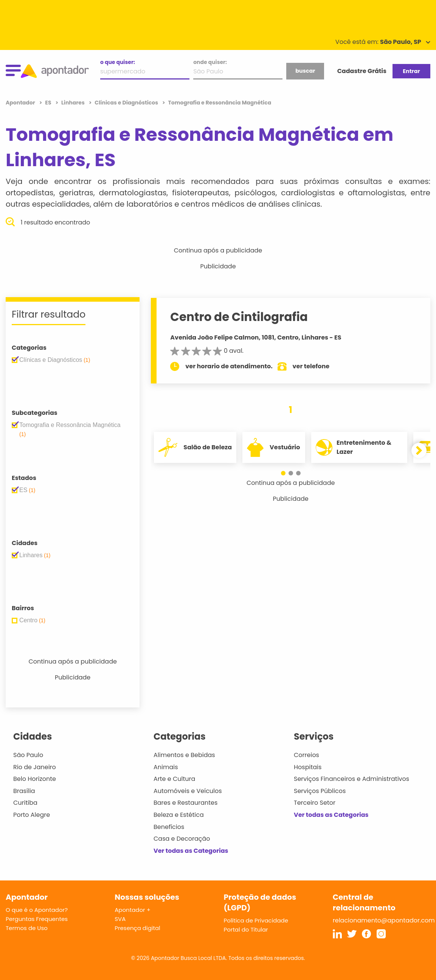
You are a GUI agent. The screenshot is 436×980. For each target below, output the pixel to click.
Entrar (411, 71)
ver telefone (311, 366)
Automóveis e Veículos (188, 791)
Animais (166, 767)
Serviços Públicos (320, 791)
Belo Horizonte (35, 779)
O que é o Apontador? (37, 910)
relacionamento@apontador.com (384, 920)
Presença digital (137, 928)
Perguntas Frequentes (37, 919)
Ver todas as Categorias (191, 851)
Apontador (21, 103)
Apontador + (133, 910)
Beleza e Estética (179, 815)
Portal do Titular (246, 929)
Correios (306, 755)
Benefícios (169, 827)
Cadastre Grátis (362, 71)
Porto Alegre (32, 815)
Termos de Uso (27, 928)
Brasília (24, 791)
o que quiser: (118, 62)
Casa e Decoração (182, 839)
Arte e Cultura (174, 779)
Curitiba (25, 803)
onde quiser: (210, 62)
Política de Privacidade (256, 920)
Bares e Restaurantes (185, 803)
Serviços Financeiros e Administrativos (351, 779)
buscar (305, 71)
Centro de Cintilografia (239, 317)
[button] (283, 473)
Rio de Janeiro (35, 767)
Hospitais (308, 767)
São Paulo (28, 755)
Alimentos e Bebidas (184, 755)
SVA (120, 919)
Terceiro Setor (315, 803)
